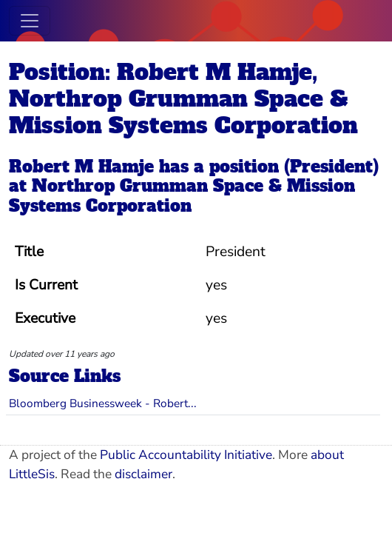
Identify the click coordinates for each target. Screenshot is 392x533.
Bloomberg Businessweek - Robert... (103, 403)
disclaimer (143, 474)
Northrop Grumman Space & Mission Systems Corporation (182, 195)
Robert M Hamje (81, 167)
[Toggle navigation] (30, 21)
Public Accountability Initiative (186, 455)
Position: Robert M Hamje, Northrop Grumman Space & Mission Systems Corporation (183, 99)
